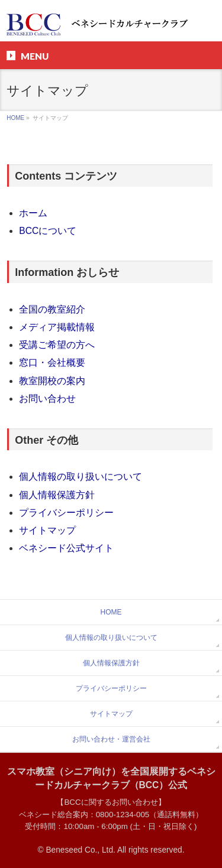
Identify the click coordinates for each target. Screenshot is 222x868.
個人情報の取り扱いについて (81, 477)
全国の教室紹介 (52, 309)
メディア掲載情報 (57, 327)
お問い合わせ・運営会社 (111, 739)
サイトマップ (47, 530)
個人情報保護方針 (57, 495)
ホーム (33, 213)
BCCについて (48, 231)
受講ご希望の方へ (57, 345)
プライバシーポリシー (66, 513)
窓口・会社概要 (52, 363)
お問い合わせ (47, 399)
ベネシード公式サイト (66, 548)
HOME (15, 118)
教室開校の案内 (52, 381)
